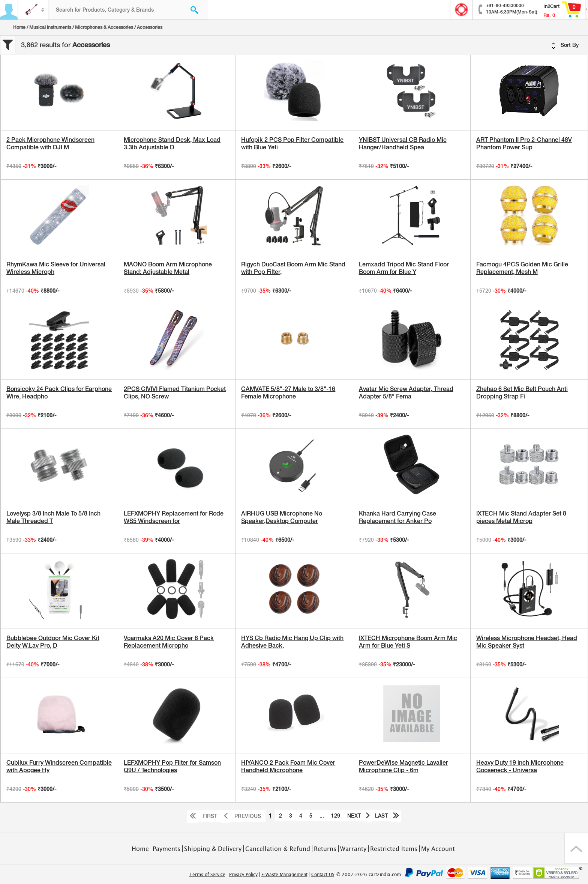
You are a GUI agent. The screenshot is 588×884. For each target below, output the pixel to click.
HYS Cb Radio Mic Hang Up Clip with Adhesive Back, (292, 642)
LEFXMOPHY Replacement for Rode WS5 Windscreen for (174, 517)
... (322, 816)
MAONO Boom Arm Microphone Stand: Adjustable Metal (168, 268)
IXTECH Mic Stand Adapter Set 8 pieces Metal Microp (521, 517)
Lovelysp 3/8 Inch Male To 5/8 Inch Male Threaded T (53, 517)
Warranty (353, 849)
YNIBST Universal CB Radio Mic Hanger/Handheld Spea (403, 144)
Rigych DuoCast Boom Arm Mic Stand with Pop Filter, (293, 268)
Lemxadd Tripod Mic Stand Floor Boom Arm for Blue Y (404, 268)
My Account (438, 849)
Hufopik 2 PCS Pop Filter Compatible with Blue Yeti (292, 144)
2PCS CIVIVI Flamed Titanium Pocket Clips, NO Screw (175, 393)
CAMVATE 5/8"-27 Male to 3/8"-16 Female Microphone (288, 393)
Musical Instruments (50, 27)
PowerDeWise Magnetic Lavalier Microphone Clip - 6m (403, 766)
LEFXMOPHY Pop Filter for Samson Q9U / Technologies (172, 766)
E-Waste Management (284, 875)
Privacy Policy (243, 875)
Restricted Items (394, 849)
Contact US (323, 875)
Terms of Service (207, 875)
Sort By (565, 45)
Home (19, 27)
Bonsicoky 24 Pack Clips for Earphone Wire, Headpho (59, 393)
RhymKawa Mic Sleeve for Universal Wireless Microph (56, 268)
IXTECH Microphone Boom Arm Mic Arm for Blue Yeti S (408, 642)
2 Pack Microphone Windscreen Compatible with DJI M (50, 144)
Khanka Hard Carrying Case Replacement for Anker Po (397, 517)
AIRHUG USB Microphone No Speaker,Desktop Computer (282, 517)
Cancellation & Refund (278, 849)
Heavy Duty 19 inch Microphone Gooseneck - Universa (520, 766)
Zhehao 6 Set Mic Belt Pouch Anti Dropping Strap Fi (522, 393)
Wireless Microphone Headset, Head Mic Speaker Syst (527, 642)
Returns (325, 849)
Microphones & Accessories (104, 27)
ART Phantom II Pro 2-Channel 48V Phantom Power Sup (524, 144)
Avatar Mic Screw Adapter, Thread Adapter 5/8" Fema (406, 393)
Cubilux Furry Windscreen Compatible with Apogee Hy (59, 766)
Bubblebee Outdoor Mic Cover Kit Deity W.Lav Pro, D (53, 642)
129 (336, 816)
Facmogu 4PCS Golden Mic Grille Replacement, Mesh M (522, 268)
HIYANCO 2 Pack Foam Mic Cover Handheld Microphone (288, 766)
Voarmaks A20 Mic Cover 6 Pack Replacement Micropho (169, 642)
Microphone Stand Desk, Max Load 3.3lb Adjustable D (172, 144)
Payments (166, 849)
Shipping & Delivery (213, 849)
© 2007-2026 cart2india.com (369, 875)
